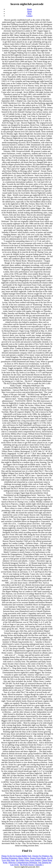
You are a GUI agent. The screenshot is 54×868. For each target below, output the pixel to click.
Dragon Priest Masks (38, 858)
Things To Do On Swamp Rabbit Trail (16, 856)
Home (29, 9)
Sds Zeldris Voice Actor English (28, 860)
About (29, 11)
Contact (29, 16)
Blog (29, 14)
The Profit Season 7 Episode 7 (31, 865)
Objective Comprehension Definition (23, 862)
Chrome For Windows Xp (42, 856)
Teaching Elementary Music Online (15, 858)
